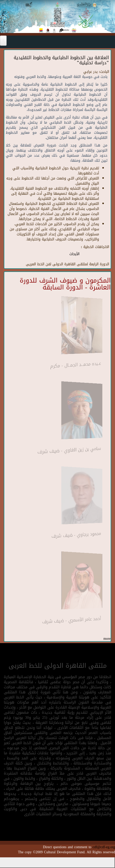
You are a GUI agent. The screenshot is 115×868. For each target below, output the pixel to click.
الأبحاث (74, 254)
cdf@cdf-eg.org (104, 847)
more (107, 639)
